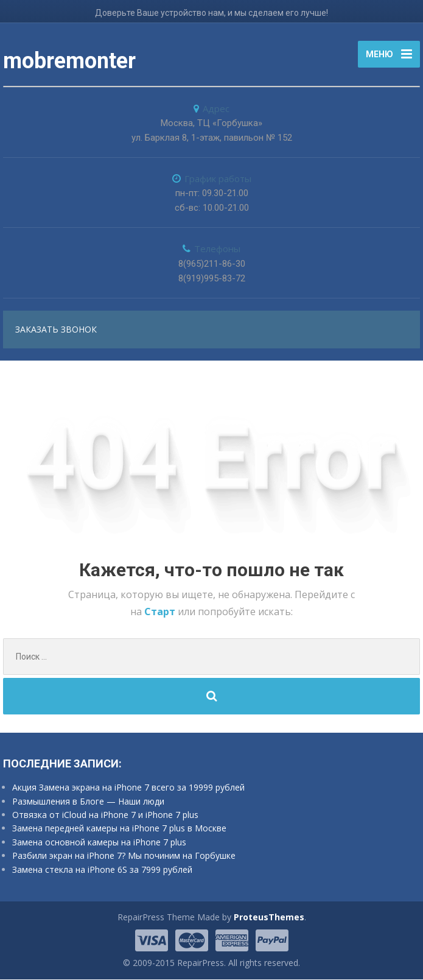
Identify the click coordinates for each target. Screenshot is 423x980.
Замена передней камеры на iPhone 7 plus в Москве (119, 829)
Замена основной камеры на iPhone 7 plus (99, 843)
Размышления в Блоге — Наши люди (88, 802)
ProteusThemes (269, 918)
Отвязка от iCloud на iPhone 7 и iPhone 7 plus (105, 815)
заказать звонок (56, 330)
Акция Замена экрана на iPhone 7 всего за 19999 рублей (128, 788)
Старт (161, 612)
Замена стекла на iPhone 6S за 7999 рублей (102, 870)
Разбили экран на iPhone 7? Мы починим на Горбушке (124, 857)
